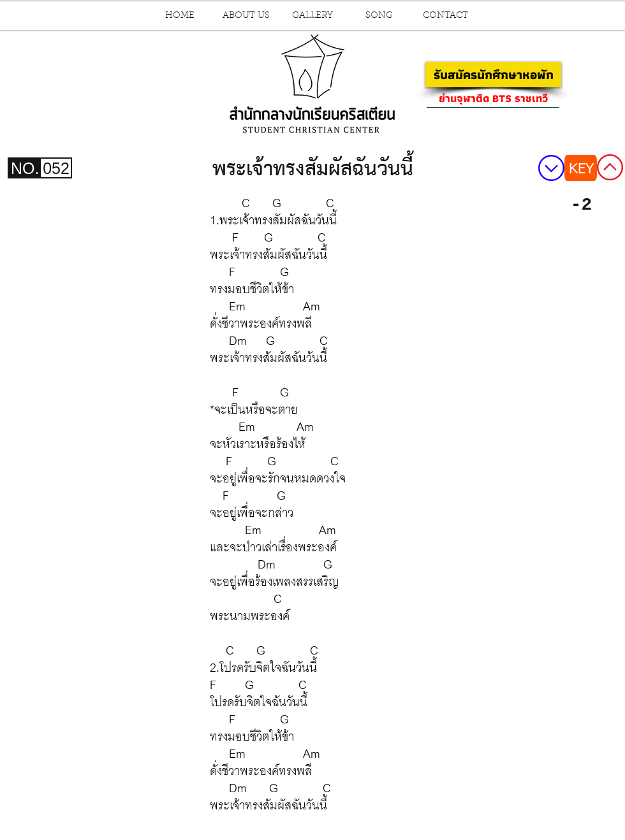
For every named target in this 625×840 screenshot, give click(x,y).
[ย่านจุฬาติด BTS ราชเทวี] (493, 98)
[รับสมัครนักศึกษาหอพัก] (493, 75)
